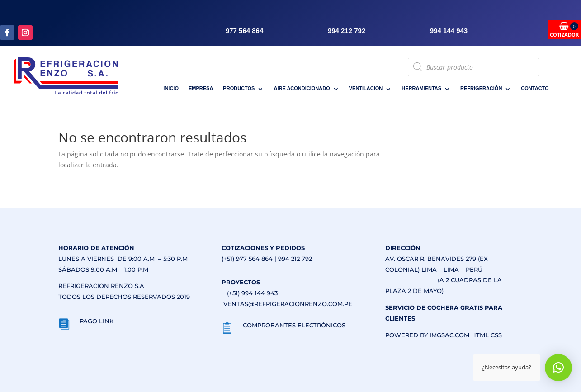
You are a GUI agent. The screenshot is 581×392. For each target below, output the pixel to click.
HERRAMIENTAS (421, 88)
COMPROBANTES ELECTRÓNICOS (294, 325)
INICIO (171, 88)
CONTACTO (535, 88)
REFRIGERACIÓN (481, 88)
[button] (558, 368)
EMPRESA (201, 88)
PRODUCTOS (239, 88)
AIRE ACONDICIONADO (302, 88)
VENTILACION (366, 88)
